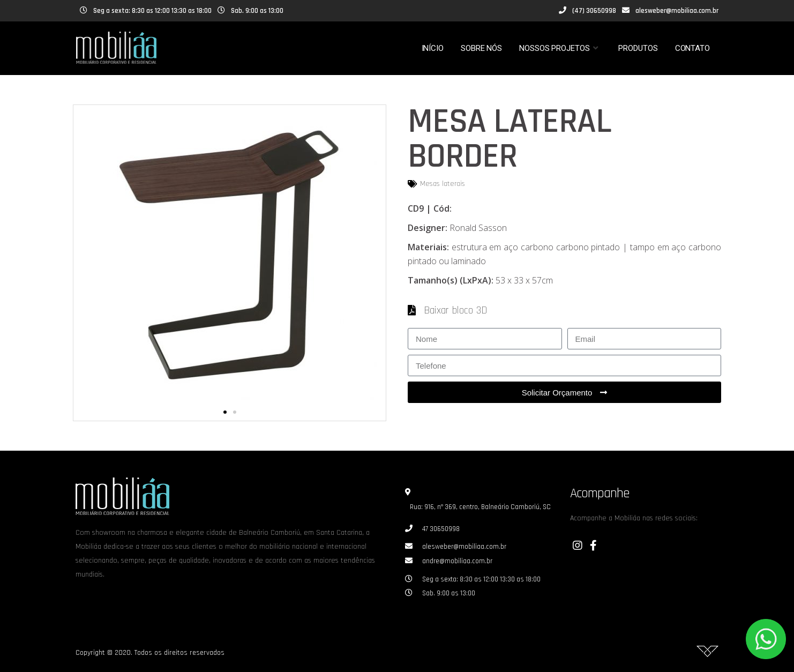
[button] (225, 412)
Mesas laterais (443, 184)
